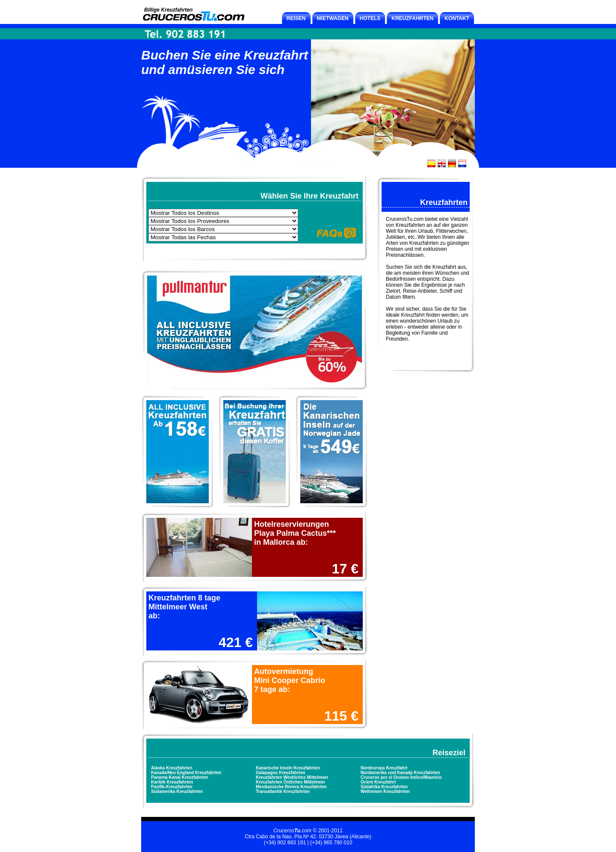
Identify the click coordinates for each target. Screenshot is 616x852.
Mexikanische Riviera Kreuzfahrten (291, 787)
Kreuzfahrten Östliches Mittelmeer (290, 782)
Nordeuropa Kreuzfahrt (384, 768)
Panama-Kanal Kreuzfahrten (179, 777)
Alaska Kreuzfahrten (172, 768)
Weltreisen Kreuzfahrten (385, 791)
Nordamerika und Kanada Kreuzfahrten (400, 773)
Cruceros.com (292, 831)
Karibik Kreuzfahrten (172, 782)
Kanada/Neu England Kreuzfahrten (186, 773)
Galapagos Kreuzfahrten (281, 773)
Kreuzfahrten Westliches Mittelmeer (292, 777)
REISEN (296, 18)
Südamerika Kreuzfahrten (177, 791)
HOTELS (370, 18)
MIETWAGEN (333, 18)
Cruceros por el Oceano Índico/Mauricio (401, 777)
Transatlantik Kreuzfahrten (283, 791)
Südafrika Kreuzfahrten (384, 787)
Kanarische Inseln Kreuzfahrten (288, 768)
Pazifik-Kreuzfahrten (172, 787)
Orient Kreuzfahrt (378, 782)
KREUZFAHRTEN (412, 18)
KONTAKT (457, 18)
